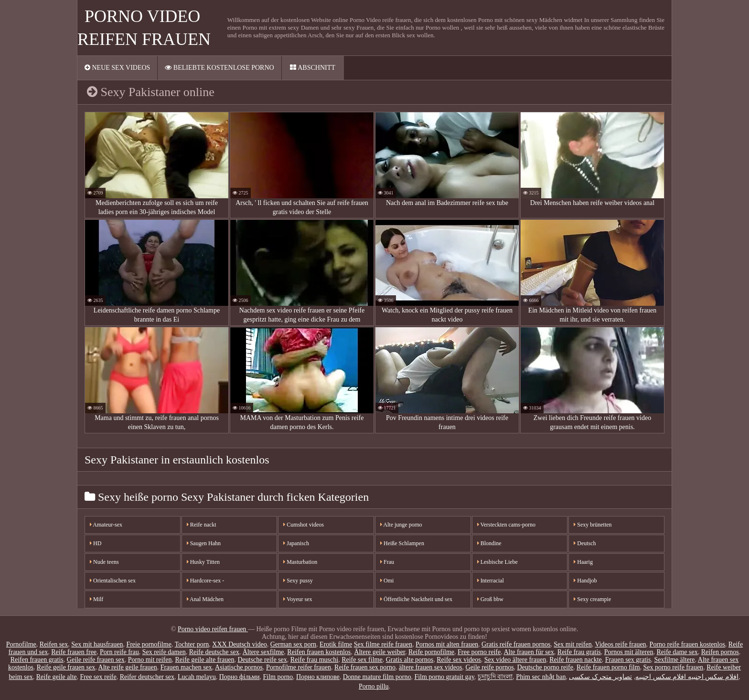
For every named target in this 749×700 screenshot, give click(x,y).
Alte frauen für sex (529, 652)
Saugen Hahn (204, 543)
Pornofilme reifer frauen (299, 667)
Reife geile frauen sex (66, 667)
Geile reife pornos (490, 667)
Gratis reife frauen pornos (516, 644)
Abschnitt (312, 68)
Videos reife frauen (620, 644)
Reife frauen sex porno (365, 667)
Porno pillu (374, 686)
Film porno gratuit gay (444, 677)
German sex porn (293, 644)
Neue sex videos (117, 68)
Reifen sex (54, 644)
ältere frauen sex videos (431, 667)
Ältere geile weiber (380, 652)
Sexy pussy (298, 581)
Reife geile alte (57, 677)
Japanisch (296, 543)
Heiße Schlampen (402, 543)
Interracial (491, 581)
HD (96, 543)
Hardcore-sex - (206, 581)
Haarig (583, 562)
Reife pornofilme (431, 652)
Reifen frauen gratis (37, 660)
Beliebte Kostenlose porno (219, 68)
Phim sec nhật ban (541, 677)
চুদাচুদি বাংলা (495, 677)
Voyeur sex (298, 599)
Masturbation (300, 562)
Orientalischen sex (113, 581)
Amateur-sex (106, 525)
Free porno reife (479, 652)
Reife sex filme (362, 660)
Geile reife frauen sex (96, 660)
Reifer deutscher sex (147, 677)
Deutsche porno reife (545, 667)
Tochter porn (192, 644)
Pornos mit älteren (629, 652)
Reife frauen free (74, 652)
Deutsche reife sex (262, 660)
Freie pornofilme (149, 644)
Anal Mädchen (205, 599)
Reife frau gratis (579, 652)
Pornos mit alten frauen (447, 644)
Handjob (585, 581)
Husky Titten (203, 562)
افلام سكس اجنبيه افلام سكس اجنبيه (687, 677)
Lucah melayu (197, 677)
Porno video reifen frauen (213, 629)
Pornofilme (21, 644)
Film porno (278, 677)
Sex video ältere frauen (515, 660)
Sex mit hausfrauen (97, 644)
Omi (387, 581)
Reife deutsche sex (214, 652)
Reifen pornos (720, 652)
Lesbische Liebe (498, 562)
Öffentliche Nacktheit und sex (416, 599)
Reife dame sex (677, 652)
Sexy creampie (592, 599)
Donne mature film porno (377, 677)
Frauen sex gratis (628, 660)
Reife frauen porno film (608, 667)
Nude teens (104, 562)
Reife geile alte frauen (204, 660)
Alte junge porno (401, 525)
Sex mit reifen (572, 644)
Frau (387, 562)
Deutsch (585, 543)
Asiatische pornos (239, 667)
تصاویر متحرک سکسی (600, 677)
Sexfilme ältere (674, 660)
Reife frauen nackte (576, 660)
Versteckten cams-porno (506, 525)
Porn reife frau (119, 652)
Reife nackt (202, 525)
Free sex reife (98, 677)
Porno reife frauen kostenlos (687, 644)
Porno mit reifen (150, 660)
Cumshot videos (304, 525)
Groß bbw (490, 599)
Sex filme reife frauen (383, 644)
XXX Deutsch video (239, 644)
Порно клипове (318, 677)
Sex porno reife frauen (674, 667)
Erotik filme (336, 644)
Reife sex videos (459, 660)
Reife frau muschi (314, 660)
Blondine (489, 543)
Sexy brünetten (593, 525)
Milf (96, 599)
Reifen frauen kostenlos (319, 652)
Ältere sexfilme (263, 652)
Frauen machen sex (186, 667)
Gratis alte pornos (410, 660)
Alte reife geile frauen (128, 667)
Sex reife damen (164, 652)
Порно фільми (240, 677)
